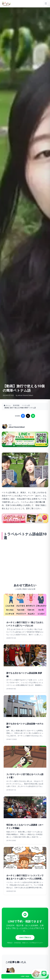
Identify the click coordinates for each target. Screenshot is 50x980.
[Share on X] (28, 416)
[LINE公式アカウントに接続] (40, 973)
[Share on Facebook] (23, 416)
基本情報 (16, 405)
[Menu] (46, 4)
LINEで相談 (25, 976)
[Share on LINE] (33, 416)
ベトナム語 (26, 405)
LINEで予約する (25, 937)
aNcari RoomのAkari (17, 427)
